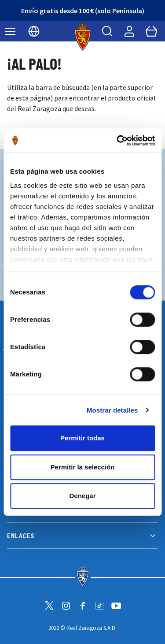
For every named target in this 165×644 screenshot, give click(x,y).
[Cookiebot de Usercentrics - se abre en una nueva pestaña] (117, 141)
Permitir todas (82, 438)
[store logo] (82, 37)
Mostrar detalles (112, 410)
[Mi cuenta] (129, 31)
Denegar (82, 496)
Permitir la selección (83, 467)
